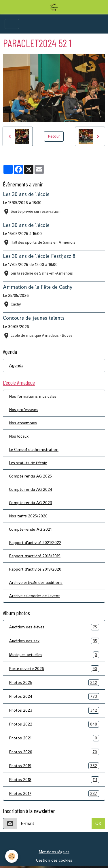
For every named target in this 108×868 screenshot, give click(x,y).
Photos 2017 (54, 794)
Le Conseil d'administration (34, 449)
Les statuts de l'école (28, 463)
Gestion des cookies (54, 860)
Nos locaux (19, 436)
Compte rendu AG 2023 (31, 503)
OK (98, 823)
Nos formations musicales (33, 396)
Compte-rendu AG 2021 (30, 529)
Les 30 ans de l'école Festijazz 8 (39, 256)
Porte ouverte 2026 (54, 669)
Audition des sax (54, 641)
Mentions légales (54, 852)
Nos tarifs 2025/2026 (28, 516)
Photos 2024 (54, 696)
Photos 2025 (54, 683)
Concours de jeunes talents (34, 318)
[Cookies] (12, 856)
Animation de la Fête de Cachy (38, 287)
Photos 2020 (54, 752)
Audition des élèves (54, 627)
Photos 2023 (54, 710)
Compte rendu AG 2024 (31, 489)
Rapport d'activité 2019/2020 (35, 569)
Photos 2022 (54, 724)
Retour (54, 136)
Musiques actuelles (54, 655)
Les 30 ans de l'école (26, 194)
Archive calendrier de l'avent (34, 596)
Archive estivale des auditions (36, 582)
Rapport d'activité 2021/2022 (35, 543)
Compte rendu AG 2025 (30, 476)
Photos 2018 (54, 780)
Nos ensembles (23, 423)
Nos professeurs (24, 410)
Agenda (16, 365)
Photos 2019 (54, 766)
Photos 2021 (54, 738)
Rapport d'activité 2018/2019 (35, 556)
